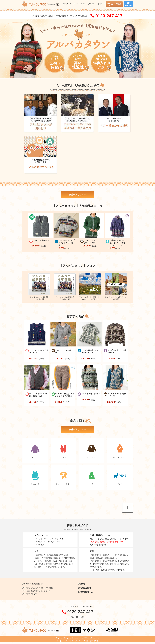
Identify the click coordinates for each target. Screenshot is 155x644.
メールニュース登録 (79, 4)
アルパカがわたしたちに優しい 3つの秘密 (38, 588)
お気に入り (101, 4)
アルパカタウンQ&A (30, 594)
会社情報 (81, 584)
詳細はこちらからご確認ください (78, 529)
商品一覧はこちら (77, 195)
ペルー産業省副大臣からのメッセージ (36, 591)
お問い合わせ (92, 4)
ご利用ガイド (67, 4)
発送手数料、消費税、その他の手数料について (107, 542)
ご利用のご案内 (84, 588)
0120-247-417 (109, 16)
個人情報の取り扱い (86, 592)
